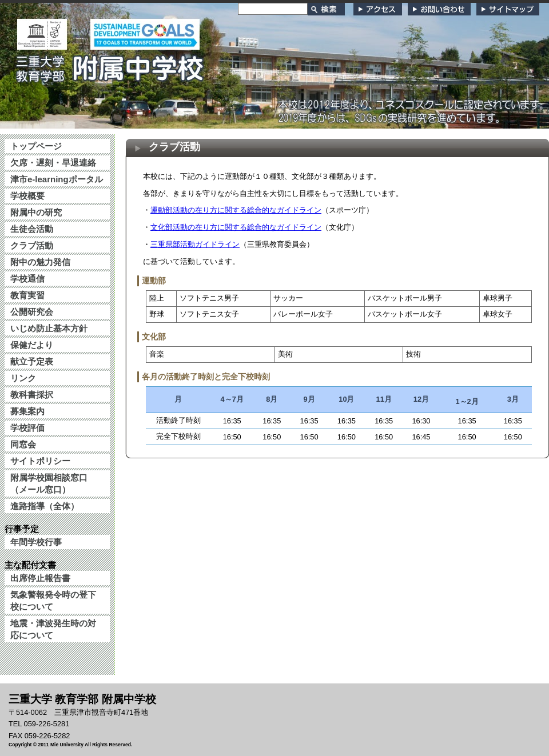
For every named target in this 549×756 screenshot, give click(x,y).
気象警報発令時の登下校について (53, 601)
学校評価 (27, 428)
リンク (23, 378)
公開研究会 (32, 312)
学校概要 (27, 196)
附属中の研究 (36, 212)
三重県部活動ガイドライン (195, 244)
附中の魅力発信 (40, 262)
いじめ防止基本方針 (49, 328)
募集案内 (27, 411)
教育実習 (27, 295)
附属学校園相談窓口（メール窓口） (49, 483)
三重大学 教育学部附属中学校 (110, 65)
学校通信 (27, 279)
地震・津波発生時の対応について (53, 629)
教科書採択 (32, 395)
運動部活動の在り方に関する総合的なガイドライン (236, 210)
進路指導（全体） (45, 506)
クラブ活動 (32, 245)
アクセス (378, 9)
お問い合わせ (439, 9)
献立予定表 (32, 361)
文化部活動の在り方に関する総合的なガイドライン (236, 227)
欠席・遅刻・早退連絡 (53, 163)
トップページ (36, 146)
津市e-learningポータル (57, 179)
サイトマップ (508, 9)
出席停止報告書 (40, 578)
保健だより (32, 345)
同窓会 (23, 444)
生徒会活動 (32, 229)
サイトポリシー (40, 461)
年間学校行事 (36, 542)
